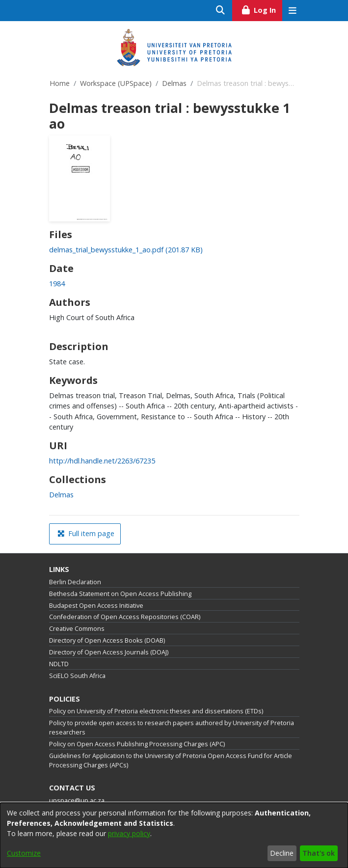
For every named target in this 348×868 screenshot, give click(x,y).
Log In (261, 9)
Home (60, 83)
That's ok (319, 853)
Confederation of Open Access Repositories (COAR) (125, 617)
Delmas (174, 83)
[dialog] (174, 835)
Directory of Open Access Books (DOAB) (107, 640)
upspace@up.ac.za (77, 800)
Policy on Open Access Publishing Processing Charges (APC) (137, 744)
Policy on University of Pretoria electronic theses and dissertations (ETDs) (156, 711)
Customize (24, 853)
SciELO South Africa (77, 676)
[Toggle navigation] (293, 11)
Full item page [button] (86, 533)
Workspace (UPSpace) (116, 83)
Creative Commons (77, 629)
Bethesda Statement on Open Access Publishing (120, 594)
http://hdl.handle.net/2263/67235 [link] (102, 461)
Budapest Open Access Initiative (96, 606)
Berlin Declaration (75, 582)
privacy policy (129, 833)
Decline (282, 853)
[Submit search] (221, 11)
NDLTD (59, 664)
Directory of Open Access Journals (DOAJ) (109, 652)
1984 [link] (57, 284)
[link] (126, 250)
